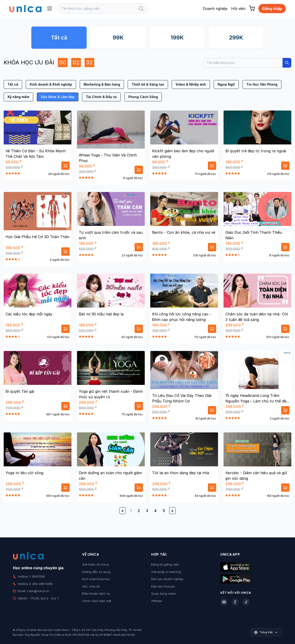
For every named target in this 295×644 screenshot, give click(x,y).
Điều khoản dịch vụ (96, 593)
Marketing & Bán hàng (102, 84)
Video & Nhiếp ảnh (191, 84)
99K (118, 37)
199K (177, 37)
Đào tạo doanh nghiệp (167, 579)
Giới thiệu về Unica (96, 564)
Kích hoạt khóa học (96, 579)
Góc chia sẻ (91, 586)
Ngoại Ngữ (226, 84)
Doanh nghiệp (215, 9)
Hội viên (238, 9)
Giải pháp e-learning (166, 572)
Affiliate (157, 601)
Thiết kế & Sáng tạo (148, 84)
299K (236, 37)
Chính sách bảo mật (97, 601)
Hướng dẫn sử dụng (96, 572)
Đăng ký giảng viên (165, 564)
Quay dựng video (164, 593)
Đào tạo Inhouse (163, 586)
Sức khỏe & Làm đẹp (58, 97)
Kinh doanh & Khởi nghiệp (51, 84)
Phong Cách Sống (143, 97)
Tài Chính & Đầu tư (101, 97)
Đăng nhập (272, 9)
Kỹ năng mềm (18, 97)
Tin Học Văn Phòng (262, 84)
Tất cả (59, 37)
